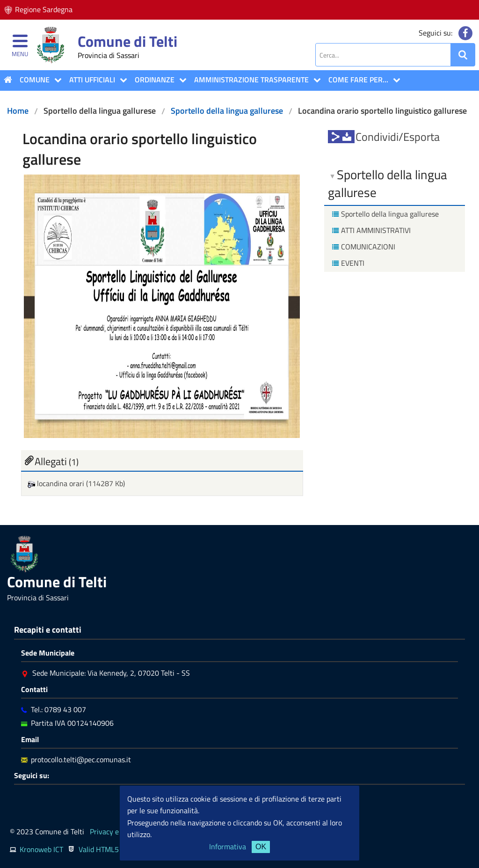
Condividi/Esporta (398, 137)
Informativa (228, 846)
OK (261, 847)
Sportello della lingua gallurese (227, 111)
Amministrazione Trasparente (251, 80)
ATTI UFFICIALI (92, 80)
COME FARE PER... (358, 80)
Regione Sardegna (44, 9)
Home (18, 111)
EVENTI (347, 263)
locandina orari (57, 483)
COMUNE (35, 80)
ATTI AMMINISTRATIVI (370, 230)
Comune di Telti (127, 41)
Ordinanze (155, 80)
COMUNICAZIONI (363, 247)
